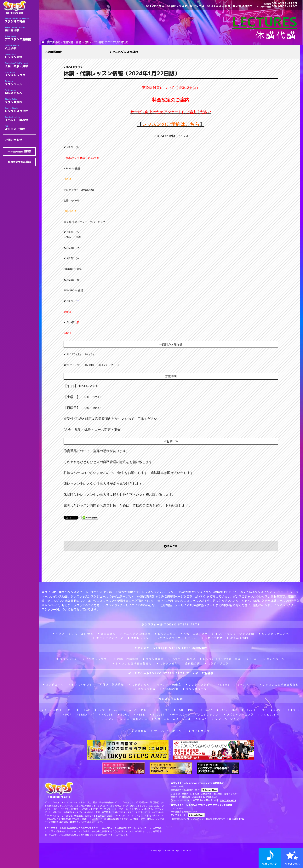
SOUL (123, 715)
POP (67, 715)
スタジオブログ (217, 664)
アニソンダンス (207, 715)
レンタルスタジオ (20, 110)
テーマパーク (180, 715)
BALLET (157, 715)
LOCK (294, 710)
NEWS (253, 659)
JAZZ (207, 710)
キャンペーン (274, 659)
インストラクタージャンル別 (233, 634)
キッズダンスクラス (108, 638)
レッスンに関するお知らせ (132, 664)
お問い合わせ (14, 140)
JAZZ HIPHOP (254, 710)
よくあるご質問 (20, 128)
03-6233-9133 (280, 3)
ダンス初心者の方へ (274, 634)
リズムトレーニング (239, 715)
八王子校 (20, 47)
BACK (171, 546)
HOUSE (106, 715)
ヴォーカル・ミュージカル (172, 719)
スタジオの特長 (20, 20)
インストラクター (20, 74)
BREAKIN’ (85, 715)
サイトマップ (199, 731)
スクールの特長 (81, 634)
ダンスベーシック (226, 719)
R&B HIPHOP (186, 710)
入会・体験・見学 (20, 65)
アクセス (197, 6)
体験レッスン (177, 6)
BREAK (84, 710)
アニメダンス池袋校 (20, 38)
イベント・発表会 (20, 119)
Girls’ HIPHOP (137, 710)
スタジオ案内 (20, 101)
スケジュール (20, 83)
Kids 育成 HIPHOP (57, 710)
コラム (191, 638)
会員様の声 (191, 664)
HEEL (139, 715)
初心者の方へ (20, 92)
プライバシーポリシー (168, 731)
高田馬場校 (20, 29)
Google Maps (210, 790)
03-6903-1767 (277, 6)
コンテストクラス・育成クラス (125, 719)
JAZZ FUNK (227, 710)
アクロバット (269, 715)
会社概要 (139, 731)
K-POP (277, 710)
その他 (202, 719)
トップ (59, 634)
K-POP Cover (107, 710)
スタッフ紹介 (167, 664)
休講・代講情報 (126, 659)
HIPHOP (162, 710)
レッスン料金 (20, 56)
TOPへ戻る (155, 6)
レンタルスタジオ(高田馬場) (221, 659)
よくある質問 (238, 638)
